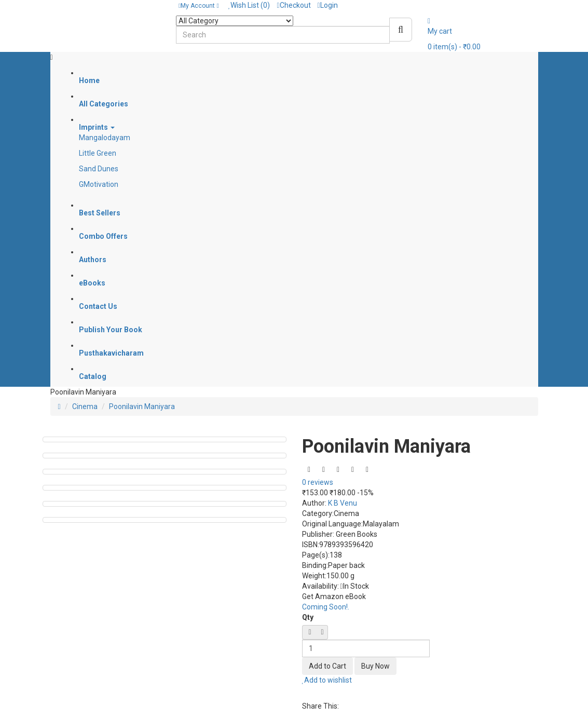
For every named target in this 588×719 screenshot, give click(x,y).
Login (328, 5)
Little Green (98, 153)
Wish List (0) (249, 5)
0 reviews (318, 482)
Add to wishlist (327, 680)
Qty (308, 617)
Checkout (293, 5)
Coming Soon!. (326, 607)
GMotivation (99, 184)
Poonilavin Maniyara (142, 406)
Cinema (85, 406)
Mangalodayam (105, 138)
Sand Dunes (99, 169)
